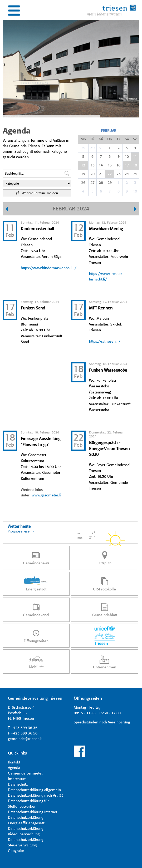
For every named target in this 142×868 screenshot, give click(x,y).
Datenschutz (18, 785)
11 (135, 157)
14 (101, 165)
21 (101, 174)
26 (83, 183)
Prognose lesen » (21, 532)
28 (101, 183)
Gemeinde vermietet (25, 773)
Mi (101, 139)
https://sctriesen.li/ (105, 342)
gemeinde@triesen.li (25, 739)
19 (83, 174)
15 (110, 165)
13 (93, 165)
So (135, 139)
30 (92, 148)
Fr (119, 139)
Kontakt (14, 762)
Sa (127, 139)
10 (127, 157)
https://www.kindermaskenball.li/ (48, 268)
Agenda (14, 768)
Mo (83, 139)
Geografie (16, 851)
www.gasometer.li (46, 495)
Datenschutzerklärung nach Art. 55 (36, 796)
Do (110, 139)
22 (110, 174)
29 (83, 148)
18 (135, 165)
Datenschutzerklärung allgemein (34, 790)
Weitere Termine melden (37, 193)
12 (83, 165)
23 (119, 174)
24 (127, 174)
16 (118, 165)
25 (135, 174)
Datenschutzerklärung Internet (33, 812)
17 (127, 165)
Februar (109, 131)
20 (92, 174)
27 (92, 183)
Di (92, 139)
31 (101, 148)
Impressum (17, 779)
